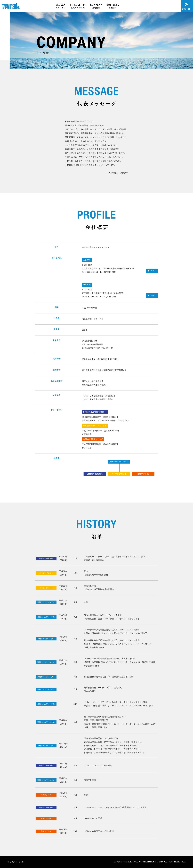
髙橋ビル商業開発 (46, 558)
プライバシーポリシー (17, 862)
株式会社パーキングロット (95, 426)
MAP (151, 271)
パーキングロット (46, 573)
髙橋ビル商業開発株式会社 (95, 412)
